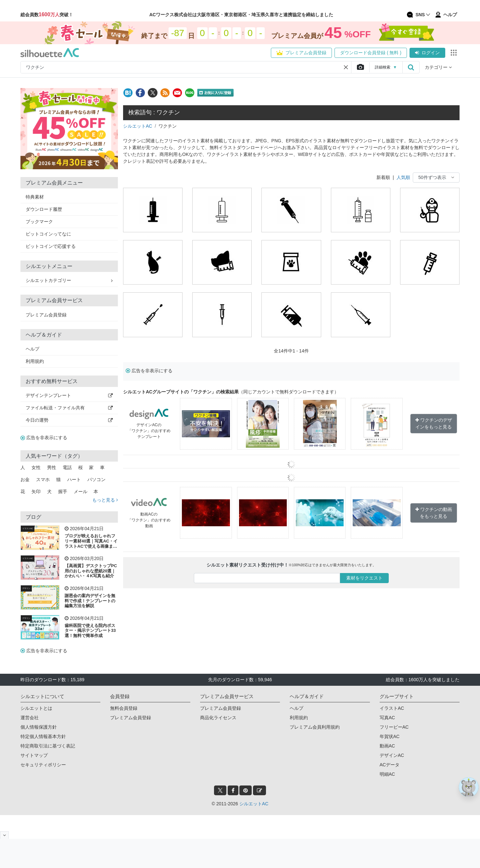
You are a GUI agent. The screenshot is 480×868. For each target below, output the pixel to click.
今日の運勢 (69, 420)
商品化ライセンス (218, 718)
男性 (52, 467)
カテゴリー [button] (438, 67)
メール (81, 491)
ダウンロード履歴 (44, 209)
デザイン (26, 588)
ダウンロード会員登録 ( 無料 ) (371, 53)
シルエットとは (36, 708)
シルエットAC (138, 126)
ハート (74, 479)
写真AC (387, 718)
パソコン (96, 479)
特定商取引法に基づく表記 (48, 746)
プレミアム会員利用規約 (315, 727)
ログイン (427, 53)
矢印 (36, 491)
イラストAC (28, 529)
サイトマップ (34, 755)
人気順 (403, 177)
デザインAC (392, 755)
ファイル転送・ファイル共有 (69, 408)
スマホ (43, 479)
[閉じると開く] (4, 835)
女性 (36, 467)
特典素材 (35, 197)
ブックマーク (39, 222)
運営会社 (30, 718)
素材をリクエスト (364, 578)
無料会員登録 (124, 708)
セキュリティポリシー (43, 765)
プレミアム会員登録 (301, 53)
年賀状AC (390, 736)
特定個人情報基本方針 (43, 736)
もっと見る (105, 500)
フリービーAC (394, 727)
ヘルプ (32, 349)
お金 (25, 479)
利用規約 (35, 361)
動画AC (387, 746)
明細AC (387, 774)
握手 (63, 491)
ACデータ (390, 765)
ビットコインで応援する (51, 246)
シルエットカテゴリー (69, 280)
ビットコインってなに (48, 234)
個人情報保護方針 (39, 727)
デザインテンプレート (69, 395)
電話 (67, 467)
